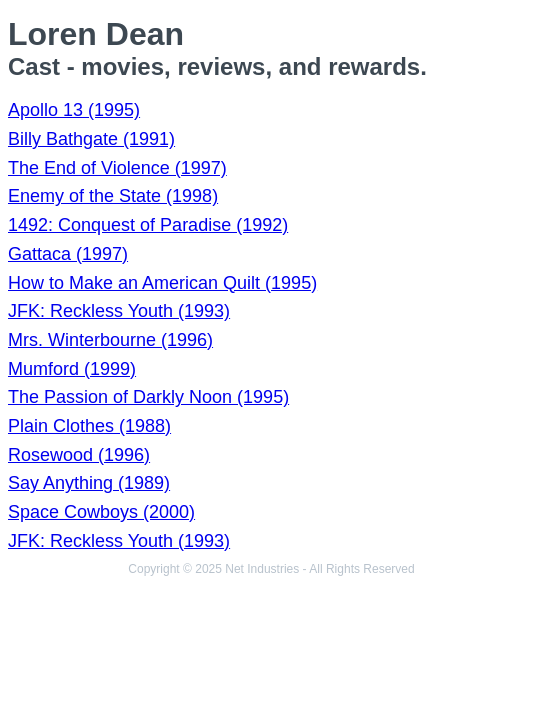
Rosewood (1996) (79, 455)
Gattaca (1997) (68, 254)
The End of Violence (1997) (117, 168)
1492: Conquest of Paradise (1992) (148, 225)
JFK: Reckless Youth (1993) (119, 311)
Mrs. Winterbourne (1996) (110, 340)
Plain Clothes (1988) (89, 426)
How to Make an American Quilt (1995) (162, 283)
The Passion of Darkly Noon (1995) (148, 397)
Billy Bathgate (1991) (91, 139)
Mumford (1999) (72, 369)
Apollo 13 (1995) (74, 110)
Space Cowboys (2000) (101, 512)
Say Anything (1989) (89, 483)
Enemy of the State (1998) (113, 196)
